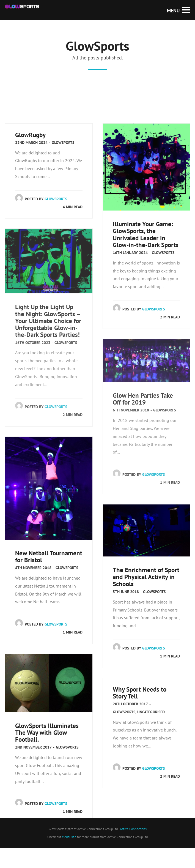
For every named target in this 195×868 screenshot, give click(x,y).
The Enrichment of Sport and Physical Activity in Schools (146, 577)
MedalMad (69, 837)
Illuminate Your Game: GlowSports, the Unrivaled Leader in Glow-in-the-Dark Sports (146, 234)
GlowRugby (30, 135)
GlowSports (63, 143)
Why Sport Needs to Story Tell (140, 693)
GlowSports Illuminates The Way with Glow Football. (47, 732)
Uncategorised (151, 712)
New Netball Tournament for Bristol (49, 556)
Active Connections (133, 829)
